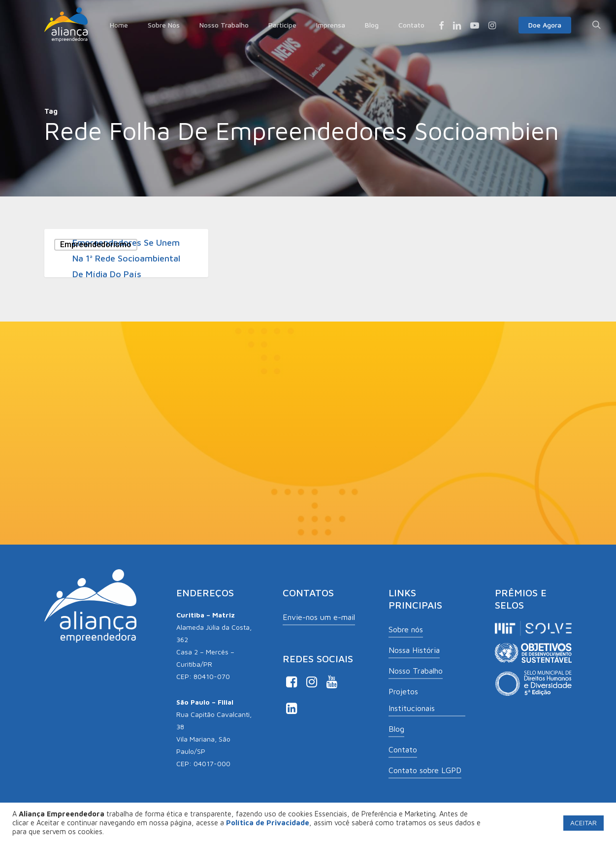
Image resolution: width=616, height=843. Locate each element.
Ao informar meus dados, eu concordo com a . (272, 545)
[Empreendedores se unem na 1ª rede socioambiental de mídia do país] (126, 253)
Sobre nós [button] (406, 629)
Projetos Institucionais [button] (412, 700)
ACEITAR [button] (584, 823)
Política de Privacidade (354, 545)
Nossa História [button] (414, 650)
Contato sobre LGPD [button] (425, 770)
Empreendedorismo (96, 244)
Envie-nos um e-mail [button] (319, 617)
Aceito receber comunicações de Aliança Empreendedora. (257, 531)
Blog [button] (396, 729)
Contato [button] (403, 749)
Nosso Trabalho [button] (416, 671)
